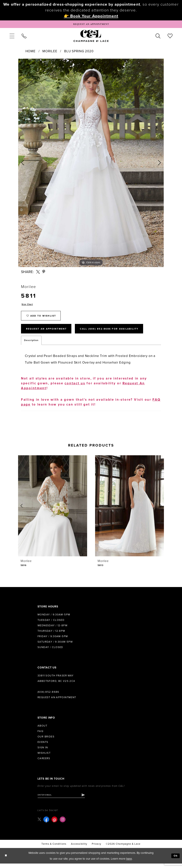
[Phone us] (24, 37)
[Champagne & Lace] (91, 37)
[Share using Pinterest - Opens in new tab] (44, 273)
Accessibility (79, 848)
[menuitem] (12, 37)
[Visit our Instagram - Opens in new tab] (63, 824)
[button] (12, 37)
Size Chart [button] (28, 305)
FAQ (40, 735)
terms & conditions (54, 848)
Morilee (50, 52)
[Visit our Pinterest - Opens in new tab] (55, 824)
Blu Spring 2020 (79, 52)
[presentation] (53, 510)
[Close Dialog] (6, 860)
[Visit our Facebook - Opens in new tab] (47, 824)
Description (31, 344)
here (129, 863)
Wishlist (44, 757)
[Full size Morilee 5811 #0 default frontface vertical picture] (91, 164)
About (42, 730)
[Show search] (158, 37)
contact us (75, 387)
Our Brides (46, 741)
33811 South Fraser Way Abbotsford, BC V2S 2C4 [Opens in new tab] (56, 682)
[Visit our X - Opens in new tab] (40, 824)
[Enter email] (64, 799)
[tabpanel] (91, 164)
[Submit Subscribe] (88, 799)
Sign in (43, 751)
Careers (44, 762)
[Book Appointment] (91, 24)
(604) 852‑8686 (48, 696)
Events (43, 746)
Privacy (96, 848)
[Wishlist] (170, 37)
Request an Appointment (57, 701)
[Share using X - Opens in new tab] (38, 273)
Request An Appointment (49, 332)
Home (31, 52)
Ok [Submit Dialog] (175, 860)
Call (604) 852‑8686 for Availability (118, 332)
